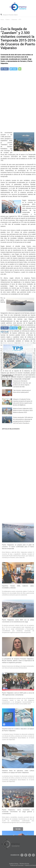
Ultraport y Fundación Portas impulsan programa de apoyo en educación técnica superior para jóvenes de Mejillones (23, 404)
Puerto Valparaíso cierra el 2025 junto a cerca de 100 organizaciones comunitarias (18, 807)
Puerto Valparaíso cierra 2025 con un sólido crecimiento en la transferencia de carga (18, 734)
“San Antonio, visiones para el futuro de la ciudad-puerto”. (22, 393)
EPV (20, 19)
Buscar (1, 15)
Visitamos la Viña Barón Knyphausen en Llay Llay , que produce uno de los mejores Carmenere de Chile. (22, 386)
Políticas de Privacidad (26, 865)
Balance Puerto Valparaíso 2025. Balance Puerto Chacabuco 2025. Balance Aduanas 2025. (23, 412)
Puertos (8, 19)
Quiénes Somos (23, 864)
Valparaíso (14, 19)
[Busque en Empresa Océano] (12, 15)
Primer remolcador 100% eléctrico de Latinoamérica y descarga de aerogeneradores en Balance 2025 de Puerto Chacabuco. (23, 422)
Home (2, 19)
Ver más (18, 830)
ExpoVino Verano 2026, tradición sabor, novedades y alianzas (18, 700)
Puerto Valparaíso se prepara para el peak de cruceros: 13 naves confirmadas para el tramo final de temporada (18, 659)
